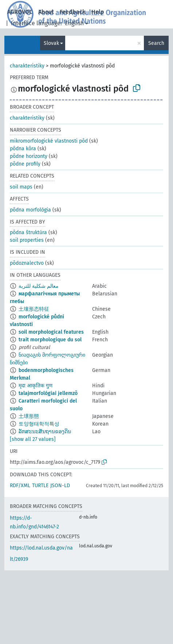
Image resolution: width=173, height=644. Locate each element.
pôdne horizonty (29, 156)
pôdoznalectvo (27, 263)
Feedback (73, 12)
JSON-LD (60, 486)
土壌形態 (29, 416)
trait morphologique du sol (50, 340)
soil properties (27, 240)
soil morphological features (51, 332)
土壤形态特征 (34, 309)
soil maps (21, 187)
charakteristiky (27, 66)
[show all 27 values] (33, 439)
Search (156, 43)
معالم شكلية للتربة (39, 286)
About (46, 12)
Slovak (51, 43)
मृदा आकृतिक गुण (36, 386)
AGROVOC (20, 12)
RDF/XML (20, 486)
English (74, 23)
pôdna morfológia (30, 210)
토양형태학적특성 (39, 424)
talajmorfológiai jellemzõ (48, 393)
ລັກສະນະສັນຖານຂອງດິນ (45, 432)
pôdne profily (25, 164)
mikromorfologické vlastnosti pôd (49, 141)
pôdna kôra (23, 149)
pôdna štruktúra (28, 232)
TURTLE (40, 486)
